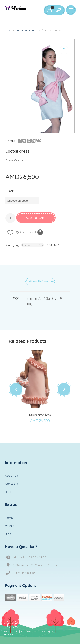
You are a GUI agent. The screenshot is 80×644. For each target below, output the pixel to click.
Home (9, 30)
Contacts (11, 484)
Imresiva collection (28, 30)
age (11, 191)
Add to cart (36, 218)
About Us (11, 476)
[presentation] (16, 389)
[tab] (40, 282)
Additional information (40, 281)
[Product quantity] (10, 218)
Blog (8, 492)
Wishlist (10, 526)
